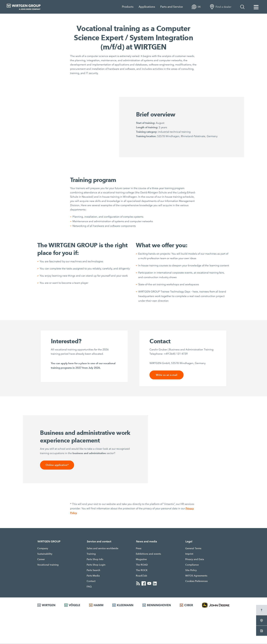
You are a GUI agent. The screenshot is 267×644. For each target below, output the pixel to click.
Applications (147, 7)
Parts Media (93, 576)
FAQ (89, 587)
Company (43, 549)
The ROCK (142, 571)
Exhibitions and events (148, 554)
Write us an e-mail (167, 375)
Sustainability (45, 554)
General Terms (193, 549)
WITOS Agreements (196, 576)
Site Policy (191, 571)
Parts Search (93, 571)
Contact (91, 581)
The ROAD (142, 565)
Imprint (189, 554)
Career (41, 560)
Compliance (192, 565)
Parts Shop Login (96, 565)
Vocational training (48, 565)
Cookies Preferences (196, 581)
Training (91, 554)
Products (128, 7)
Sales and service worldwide (103, 549)
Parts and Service (172, 7)
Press (139, 549)
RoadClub (142, 576)
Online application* (57, 465)
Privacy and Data (195, 560)
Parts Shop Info (95, 560)
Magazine (141, 560)
